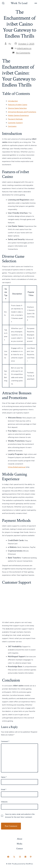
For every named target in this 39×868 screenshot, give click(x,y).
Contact (19, 849)
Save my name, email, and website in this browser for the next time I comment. (20, 816)
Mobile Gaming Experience (18, 115)
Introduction (13, 101)
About (19, 839)
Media (19, 844)
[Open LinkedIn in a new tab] (25, 857)
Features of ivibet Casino (18, 105)
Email (4, 790)
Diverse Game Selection (17, 108)
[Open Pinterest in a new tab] (31, 857)
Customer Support (15, 123)
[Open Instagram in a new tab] (20, 857)
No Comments (23, 53)
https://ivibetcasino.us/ (17, 467)
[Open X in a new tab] (14, 857)
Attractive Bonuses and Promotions (22, 112)
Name (4, 777)
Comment (5, 741)
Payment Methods (15, 119)
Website (4, 802)
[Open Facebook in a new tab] (8, 857)
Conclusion (12, 126)
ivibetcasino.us (24, 48)
